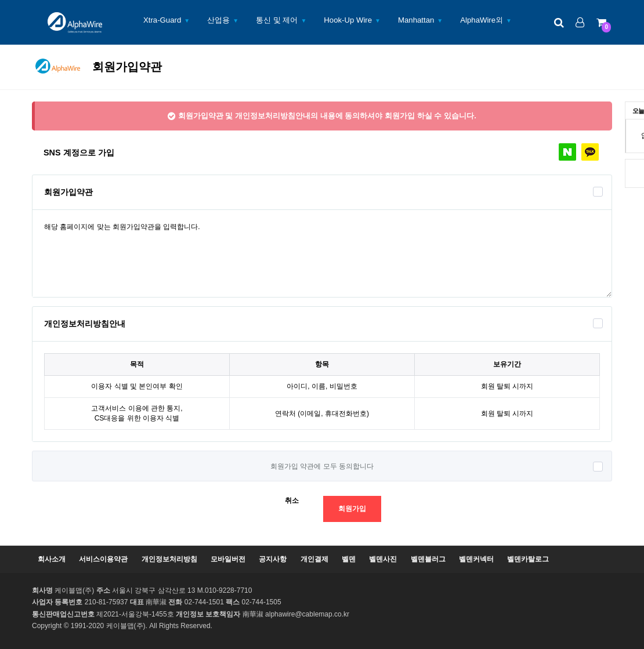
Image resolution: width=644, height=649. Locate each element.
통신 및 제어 (277, 20)
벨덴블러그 (428, 559)
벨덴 (349, 559)
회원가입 (352, 509)
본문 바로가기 (0, 0)
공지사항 (273, 559)
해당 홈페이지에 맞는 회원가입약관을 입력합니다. (322, 253)
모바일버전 (228, 559)
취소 (292, 501)
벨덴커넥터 (476, 559)
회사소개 (52, 559)
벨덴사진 (383, 559)
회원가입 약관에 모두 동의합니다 (322, 466)
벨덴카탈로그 (528, 559)
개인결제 (314, 559)
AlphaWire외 (482, 20)
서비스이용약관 (103, 559)
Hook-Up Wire (348, 20)
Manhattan (416, 20)
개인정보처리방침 (169, 559)
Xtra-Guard (162, 20)
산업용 (218, 20)
